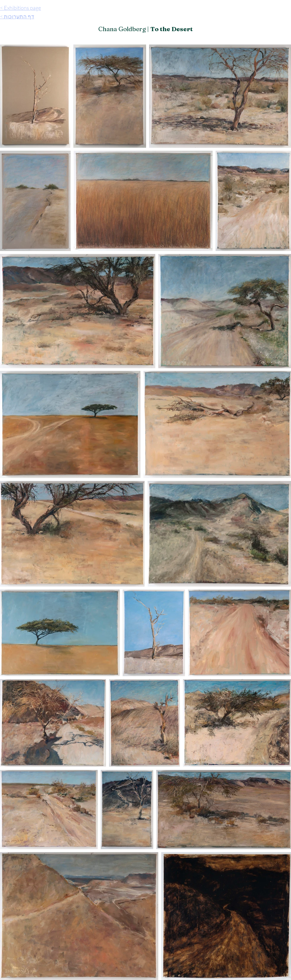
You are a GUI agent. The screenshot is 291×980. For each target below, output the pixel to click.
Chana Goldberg (122, 29)
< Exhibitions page (20, 8)
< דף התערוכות (17, 16)
